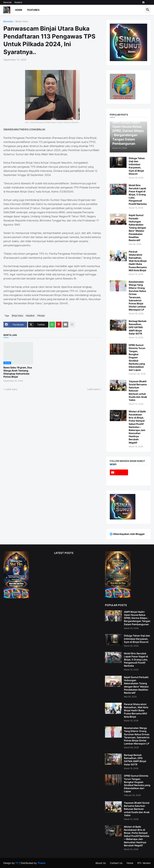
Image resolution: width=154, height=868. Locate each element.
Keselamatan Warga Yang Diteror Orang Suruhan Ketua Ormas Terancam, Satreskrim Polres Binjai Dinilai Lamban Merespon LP (137, 296)
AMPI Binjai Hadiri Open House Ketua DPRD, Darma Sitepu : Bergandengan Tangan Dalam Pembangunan (137, 618)
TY (17, 863)
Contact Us (116, 863)
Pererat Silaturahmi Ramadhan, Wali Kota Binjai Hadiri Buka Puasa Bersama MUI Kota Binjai (138, 261)
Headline (30, 316)
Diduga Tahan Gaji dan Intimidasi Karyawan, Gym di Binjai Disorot (137, 166)
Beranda (7, 2)
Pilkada (41, 316)
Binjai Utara (22, 21)
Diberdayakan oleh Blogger (127, 534)
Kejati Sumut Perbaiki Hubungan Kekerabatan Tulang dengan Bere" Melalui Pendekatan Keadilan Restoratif (137, 228)
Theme (41, 863)
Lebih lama (93, 389)
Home (19, 10)
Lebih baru (11, 389)
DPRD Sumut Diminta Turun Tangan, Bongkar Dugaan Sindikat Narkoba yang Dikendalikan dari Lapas (137, 358)
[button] (148, 10)
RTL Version (144, 863)
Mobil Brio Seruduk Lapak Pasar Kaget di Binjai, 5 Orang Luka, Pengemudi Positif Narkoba (138, 195)
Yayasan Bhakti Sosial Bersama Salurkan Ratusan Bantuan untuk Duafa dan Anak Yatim (138, 391)
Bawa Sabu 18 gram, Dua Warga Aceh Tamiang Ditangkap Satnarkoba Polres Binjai (18, 372)
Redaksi (18, 2)
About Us (101, 863)
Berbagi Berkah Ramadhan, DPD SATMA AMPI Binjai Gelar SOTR (138, 327)
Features (33, 10)
